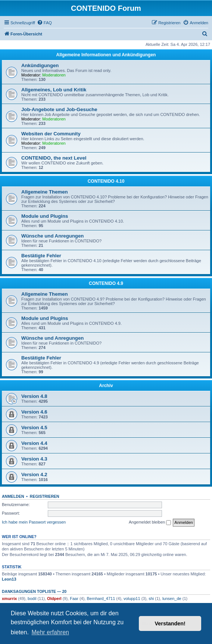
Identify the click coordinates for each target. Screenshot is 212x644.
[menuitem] (44, 23)
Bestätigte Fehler (41, 256)
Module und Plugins (45, 216)
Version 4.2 (34, 475)
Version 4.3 (34, 459)
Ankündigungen (40, 65)
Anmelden (13, 496)
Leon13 (9, 579)
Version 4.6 (34, 412)
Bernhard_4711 (101, 599)
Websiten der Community (51, 134)
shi (151, 599)
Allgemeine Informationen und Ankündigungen (106, 55)
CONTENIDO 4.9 (106, 283)
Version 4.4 (34, 443)
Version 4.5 (34, 428)
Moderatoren (54, 75)
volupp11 (132, 599)
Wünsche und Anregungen (52, 236)
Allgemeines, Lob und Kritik (54, 90)
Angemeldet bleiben (150, 522)
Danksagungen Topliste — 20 (34, 591)
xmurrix (9, 599)
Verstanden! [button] (170, 623)
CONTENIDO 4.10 (106, 181)
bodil (32, 599)
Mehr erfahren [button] (50, 632)
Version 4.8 (34, 396)
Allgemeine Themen (45, 192)
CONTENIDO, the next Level (54, 158)
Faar (74, 599)
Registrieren (45, 496)
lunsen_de (172, 599)
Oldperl (54, 599)
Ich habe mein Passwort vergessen (34, 522)
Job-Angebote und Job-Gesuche (59, 109)
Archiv (106, 386)
